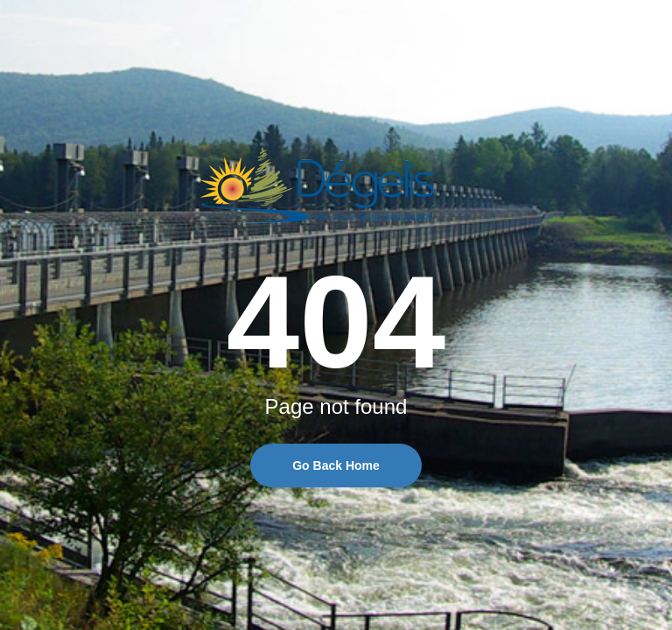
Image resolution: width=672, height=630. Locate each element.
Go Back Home (336, 465)
